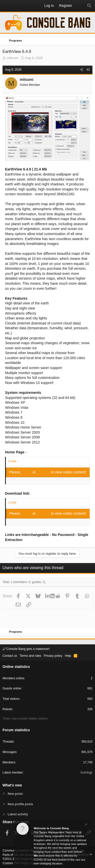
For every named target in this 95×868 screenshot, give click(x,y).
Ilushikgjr (87, 773)
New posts (15, 794)
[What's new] (80, 6)
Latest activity (18, 814)
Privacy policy (53, 656)
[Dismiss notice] (86, 825)
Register (44, 472)
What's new (12, 785)
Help (68, 656)
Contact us (10, 656)
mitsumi (13, 58)
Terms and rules (30, 656)
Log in (27, 472)
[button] (7, 6)
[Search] (89, 6)
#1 (88, 70)
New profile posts (20, 804)
